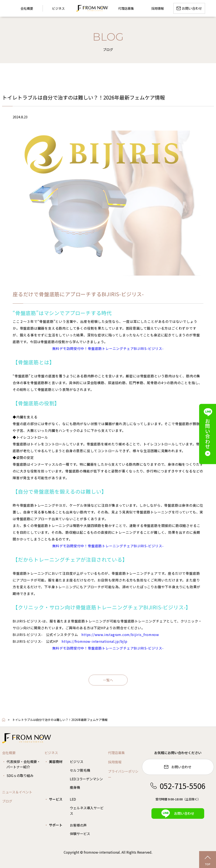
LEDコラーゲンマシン (86, 779)
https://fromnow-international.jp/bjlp (94, 641)
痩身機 (75, 787)
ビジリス (77, 762)
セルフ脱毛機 (80, 770)
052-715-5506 (178, 786)
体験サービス (80, 834)
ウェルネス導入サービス (87, 811)
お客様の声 (78, 825)
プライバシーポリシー (123, 774)
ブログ (7, 801)
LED (73, 799)
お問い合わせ (178, 767)
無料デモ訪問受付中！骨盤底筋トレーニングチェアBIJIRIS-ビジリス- (108, 348)
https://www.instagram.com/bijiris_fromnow (120, 635)
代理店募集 (116, 753)
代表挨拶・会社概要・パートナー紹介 (23, 764)
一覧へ (108, 680)
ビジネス (51, 753)
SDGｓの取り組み (20, 775)
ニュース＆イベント (17, 792)
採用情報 (115, 762)
